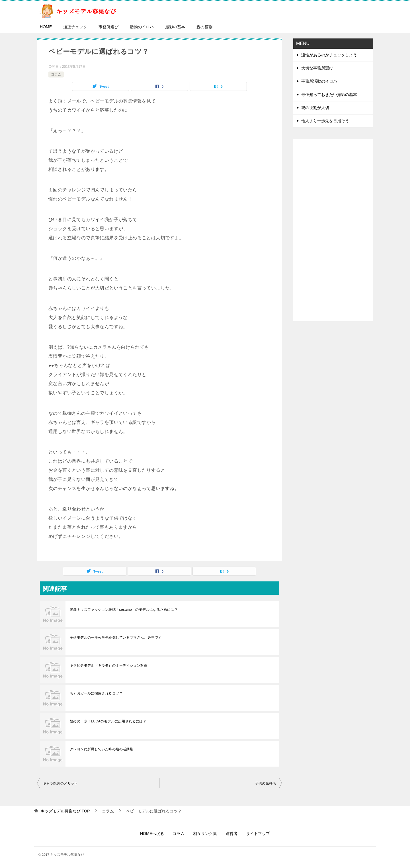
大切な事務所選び (317, 68)
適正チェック (75, 27)
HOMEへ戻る (152, 834)
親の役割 (204, 27)
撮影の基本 (175, 27)
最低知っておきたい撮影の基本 (329, 95)
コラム (56, 74)
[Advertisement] (333, 230)
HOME (46, 27)
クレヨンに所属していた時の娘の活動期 (102, 749)
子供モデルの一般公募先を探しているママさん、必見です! (116, 638)
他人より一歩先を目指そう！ (327, 121)
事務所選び (108, 27)
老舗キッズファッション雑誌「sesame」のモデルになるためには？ (124, 610)
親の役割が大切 (315, 108)
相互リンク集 (205, 834)
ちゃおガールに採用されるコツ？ (96, 693)
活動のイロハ (142, 27)
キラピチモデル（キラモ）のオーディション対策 (109, 665)
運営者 (231, 834)
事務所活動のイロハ (319, 81)
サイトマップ (258, 834)
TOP (65, 811)
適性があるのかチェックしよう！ (331, 55)
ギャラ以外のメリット (60, 783)
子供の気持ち (266, 783)
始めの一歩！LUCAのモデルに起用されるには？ (108, 721)
